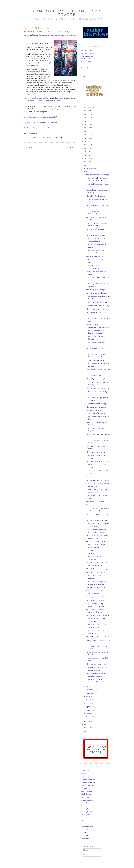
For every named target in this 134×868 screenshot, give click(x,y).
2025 (86, 114)
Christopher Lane (87, 809)
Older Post (74, 148)
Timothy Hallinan (87, 785)
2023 (86, 121)
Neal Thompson (87, 833)
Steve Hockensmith (88, 803)
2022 (86, 124)
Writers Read (86, 68)
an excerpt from (40, 98)
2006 (86, 731)
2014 (86, 152)
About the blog (86, 50)
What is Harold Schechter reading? (97, 480)
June (88, 700)
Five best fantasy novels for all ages (98, 306)
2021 (86, 128)
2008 (86, 724)
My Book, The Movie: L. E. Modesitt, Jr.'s (40, 117)
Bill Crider (85, 806)
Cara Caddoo (86, 770)
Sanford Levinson (87, 827)
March (89, 710)
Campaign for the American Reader (67, 13)
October (89, 686)
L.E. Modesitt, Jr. (30, 106)
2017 (86, 141)
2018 (86, 138)
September (90, 690)
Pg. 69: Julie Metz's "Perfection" (97, 302)
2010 (86, 165)
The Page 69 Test (87, 56)
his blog (60, 101)
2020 (86, 131)
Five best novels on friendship (96, 404)
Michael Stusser (87, 815)
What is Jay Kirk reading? (94, 256)
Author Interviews (88, 65)
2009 (86, 721)
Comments (88, 855)
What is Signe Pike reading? (95, 379)
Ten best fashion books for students (98, 477)
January (89, 717)
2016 (86, 145)
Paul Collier (85, 830)
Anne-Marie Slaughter (89, 824)
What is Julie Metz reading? (95, 290)
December (90, 168)
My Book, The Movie (89, 59)
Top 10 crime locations (93, 375)
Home (51, 148)
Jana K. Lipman (87, 791)
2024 (86, 118)
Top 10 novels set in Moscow (96, 505)
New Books (85, 74)
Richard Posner (87, 836)
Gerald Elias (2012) (88, 779)
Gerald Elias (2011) (88, 782)
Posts (86, 850)
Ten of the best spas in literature (96, 293)
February (89, 713)
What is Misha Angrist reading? (96, 664)
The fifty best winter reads (95, 360)
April (88, 707)
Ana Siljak (85, 797)
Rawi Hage (85, 776)
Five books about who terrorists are (98, 388)
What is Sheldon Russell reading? (97, 637)
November (90, 172)
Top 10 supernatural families (95, 597)
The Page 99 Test (87, 62)
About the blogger (88, 53)
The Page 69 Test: (41, 122)
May (88, 703)
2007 (86, 728)
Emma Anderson (87, 800)
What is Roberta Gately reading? (97, 569)
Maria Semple (86, 794)
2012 (86, 159)
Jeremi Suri (85, 839)
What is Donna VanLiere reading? (97, 175)
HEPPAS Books (87, 77)
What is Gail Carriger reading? (96, 501)
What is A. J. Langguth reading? (97, 542)
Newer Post (28, 148)
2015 (86, 148)
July (88, 696)
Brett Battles (86, 788)
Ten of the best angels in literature (97, 461)
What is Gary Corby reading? (96, 235)
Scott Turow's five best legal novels (98, 615)
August (89, 693)
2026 (86, 111)
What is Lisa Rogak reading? (95, 196)
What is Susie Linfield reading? (96, 452)
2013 (86, 155)
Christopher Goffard (88, 812)
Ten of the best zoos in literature (97, 520)
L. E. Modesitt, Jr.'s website (44, 101)
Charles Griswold (87, 818)
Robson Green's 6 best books (95, 572)
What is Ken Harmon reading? (96, 407)
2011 (86, 162)
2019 (86, 135)
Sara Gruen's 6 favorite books (96, 587)
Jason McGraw (86, 773)
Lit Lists (84, 71)
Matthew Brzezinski (88, 821)
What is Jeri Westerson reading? (97, 309)
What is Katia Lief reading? (95, 600)
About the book (29, 43)
